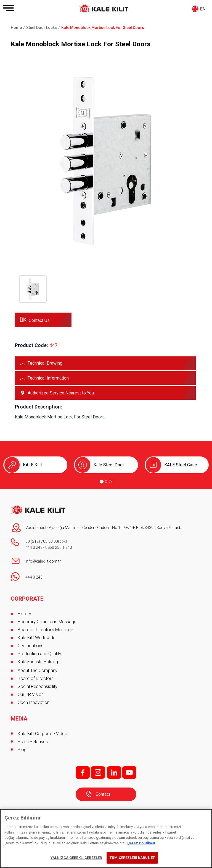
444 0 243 (34, 547)
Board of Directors (36, 678)
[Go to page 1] (102, 482)
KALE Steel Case (181, 465)
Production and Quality (39, 654)
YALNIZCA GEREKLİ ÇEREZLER (76, 858)
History (24, 614)
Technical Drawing (45, 363)
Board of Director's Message (45, 630)
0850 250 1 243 (59, 547)
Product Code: (31, 345)
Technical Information (48, 378)
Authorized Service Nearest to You (61, 393)
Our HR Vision (31, 694)
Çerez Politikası (141, 843)
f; (83, 772)
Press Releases (33, 742)
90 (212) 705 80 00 (42, 541)
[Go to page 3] (110, 482)
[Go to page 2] (106, 482)
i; (98, 772)
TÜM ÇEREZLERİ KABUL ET (132, 858)
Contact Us (39, 320)
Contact (103, 794)
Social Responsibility (38, 686)
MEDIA (19, 719)
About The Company (38, 671)
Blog (22, 750)
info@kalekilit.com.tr (43, 561)
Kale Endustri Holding (38, 662)
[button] (106, 250)
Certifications (31, 646)
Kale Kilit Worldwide (37, 638)
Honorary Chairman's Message (47, 622)
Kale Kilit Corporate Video (43, 734)
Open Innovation (34, 702)
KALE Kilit (32, 465)
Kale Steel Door (109, 465)
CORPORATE (27, 599)
